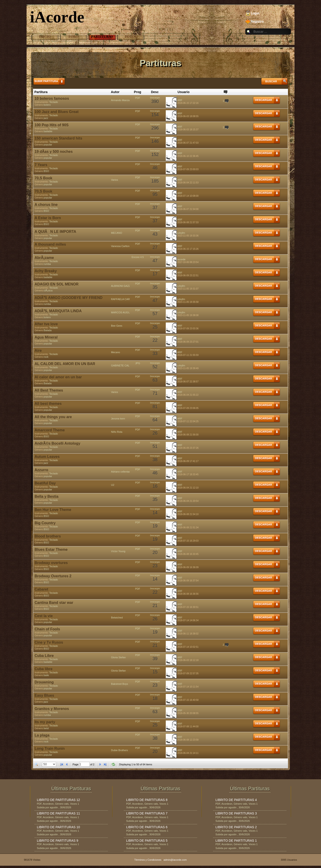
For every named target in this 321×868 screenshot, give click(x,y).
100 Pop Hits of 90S (52, 125)
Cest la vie (44, 616)
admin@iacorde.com (175, 860)
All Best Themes (49, 390)
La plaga (42, 735)
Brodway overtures (51, 563)
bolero (47, 105)
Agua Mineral (46, 337)
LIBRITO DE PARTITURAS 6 (147, 827)
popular (48, 145)
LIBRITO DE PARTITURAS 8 (147, 800)
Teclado (54, 102)
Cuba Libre (44, 656)
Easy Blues (44, 695)
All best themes (48, 404)
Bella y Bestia (46, 496)
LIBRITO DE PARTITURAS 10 (58, 827)
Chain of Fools (47, 629)
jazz (46, 118)
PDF (138, 98)
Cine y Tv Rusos (49, 642)
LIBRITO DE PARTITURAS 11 (58, 813)
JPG (138, 363)
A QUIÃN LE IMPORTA (55, 232)
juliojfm (181, 233)
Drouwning (44, 682)
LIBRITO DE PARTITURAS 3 (236, 813)
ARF (180, 100)
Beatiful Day (45, 483)
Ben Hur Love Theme (53, 510)
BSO (46, 171)
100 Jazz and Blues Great (57, 112)
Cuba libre (44, 669)
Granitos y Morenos (52, 709)
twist (46, 728)
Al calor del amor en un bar (58, 377)
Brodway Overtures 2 (53, 576)
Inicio (45, 37)
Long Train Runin (50, 748)
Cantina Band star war (54, 603)
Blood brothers (48, 536)
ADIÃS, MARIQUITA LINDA (58, 311)
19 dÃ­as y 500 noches (54, 152)
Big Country (45, 523)
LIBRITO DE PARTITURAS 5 (147, 841)
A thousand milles (50, 244)
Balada (48, 330)
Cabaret (41, 589)
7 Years (41, 165)
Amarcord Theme (50, 430)
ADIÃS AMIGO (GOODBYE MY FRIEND (69, 298)
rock (46, 357)
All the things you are (53, 417)
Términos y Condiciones (148, 860)
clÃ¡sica (48, 290)
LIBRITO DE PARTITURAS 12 (58, 800)
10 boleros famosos (52, 98)
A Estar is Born (48, 218)
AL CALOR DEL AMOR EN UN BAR (65, 364)
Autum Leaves (47, 457)
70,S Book (43, 178)
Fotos (131, 37)
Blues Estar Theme (51, 550)
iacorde (181, 259)
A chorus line (46, 205)
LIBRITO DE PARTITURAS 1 (236, 841)
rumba (47, 264)
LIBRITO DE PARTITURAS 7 (147, 813)
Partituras (102, 37)
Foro (73, 37)
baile (46, 675)
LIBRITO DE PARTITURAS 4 (236, 800)
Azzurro (41, 470)
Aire (38, 351)
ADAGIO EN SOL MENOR (57, 284)
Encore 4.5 (138, 257)
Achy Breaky (46, 271)
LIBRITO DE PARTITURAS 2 (236, 827)
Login (255, 13)
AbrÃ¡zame (44, 258)
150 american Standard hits (58, 138)
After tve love (46, 324)
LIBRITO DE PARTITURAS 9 (58, 841)
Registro (257, 21)
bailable (48, 131)
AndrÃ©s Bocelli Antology (57, 443)
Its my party (45, 722)
